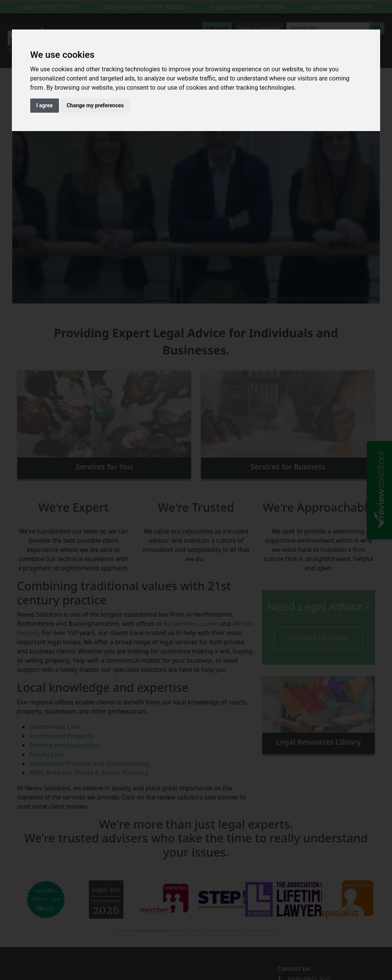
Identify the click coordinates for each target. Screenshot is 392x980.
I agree (45, 105)
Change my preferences (95, 105)
